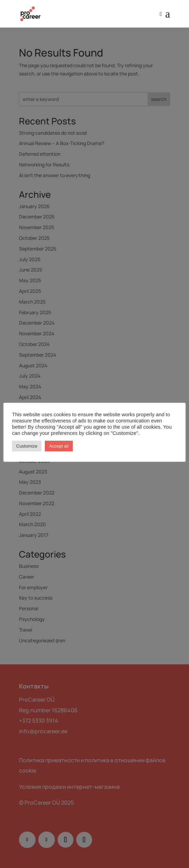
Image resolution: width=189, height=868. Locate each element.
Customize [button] (27, 446)
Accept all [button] (59, 446)
